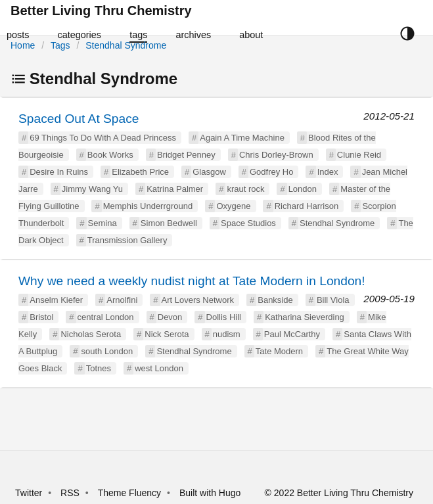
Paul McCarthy (292, 334)
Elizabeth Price (140, 172)
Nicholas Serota (91, 334)
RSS (70, 493)
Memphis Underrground (148, 206)
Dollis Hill (224, 317)
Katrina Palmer (175, 189)
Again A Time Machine (242, 138)
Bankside (275, 300)
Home (23, 45)
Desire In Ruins (59, 172)
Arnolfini (122, 300)
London (303, 189)
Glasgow (209, 172)
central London (106, 317)
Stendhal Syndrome (126, 45)
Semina (103, 223)
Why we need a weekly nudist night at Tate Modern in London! (192, 281)
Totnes (99, 368)
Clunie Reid (359, 155)
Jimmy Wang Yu (92, 189)
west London (159, 368)
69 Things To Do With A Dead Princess (103, 138)
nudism (227, 334)
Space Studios (248, 223)
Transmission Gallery (127, 240)
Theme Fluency (131, 493)
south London (107, 351)
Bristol (41, 317)
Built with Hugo (210, 493)
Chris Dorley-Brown (276, 155)
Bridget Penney (186, 155)
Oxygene (233, 206)
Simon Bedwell (169, 223)
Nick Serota (167, 334)
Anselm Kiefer (56, 300)
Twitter (29, 493)
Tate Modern (279, 351)
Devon (170, 317)
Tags (60, 45)
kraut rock (245, 189)
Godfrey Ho (271, 172)
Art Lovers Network (198, 300)
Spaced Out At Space (79, 119)
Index (328, 172)
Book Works (110, 155)
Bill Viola (333, 300)
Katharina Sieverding (305, 317)
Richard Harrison (307, 206)
